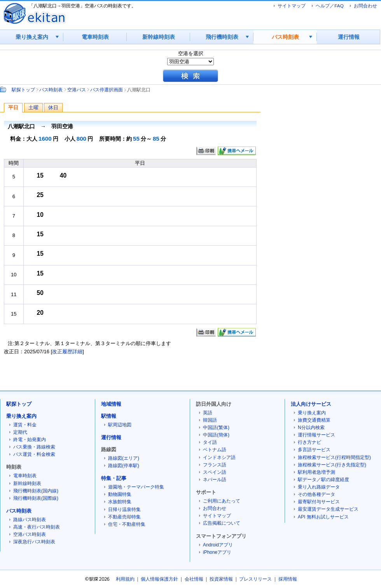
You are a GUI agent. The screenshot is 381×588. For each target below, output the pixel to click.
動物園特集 (120, 494)
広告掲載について (222, 523)
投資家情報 (221, 579)
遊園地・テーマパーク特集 (136, 487)
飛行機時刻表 (222, 37)
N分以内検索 (311, 427)
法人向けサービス (311, 404)
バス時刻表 (285, 37)
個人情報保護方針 (159, 579)
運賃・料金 (25, 425)
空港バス (77, 90)
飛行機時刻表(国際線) (36, 498)
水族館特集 (120, 502)
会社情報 (194, 579)
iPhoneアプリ (217, 552)
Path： (4, 89)
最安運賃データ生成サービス (328, 509)
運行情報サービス (316, 435)
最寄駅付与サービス (319, 502)
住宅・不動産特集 (127, 524)
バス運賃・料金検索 (34, 454)
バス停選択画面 (107, 90)
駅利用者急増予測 (316, 472)
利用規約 (125, 579)
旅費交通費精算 (314, 420)
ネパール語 (215, 480)
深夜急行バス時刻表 (34, 542)
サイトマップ (292, 6)
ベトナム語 (215, 450)
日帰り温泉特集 (124, 509)
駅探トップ (23, 90)
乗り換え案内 (32, 37)
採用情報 (288, 579)
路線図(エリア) (124, 458)
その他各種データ (316, 494)
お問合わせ (365, 6)
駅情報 (109, 416)
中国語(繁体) (216, 427)
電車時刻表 (95, 37)
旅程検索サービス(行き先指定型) (332, 465)
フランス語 (215, 465)
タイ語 (210, 442)
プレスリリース (255, 579)
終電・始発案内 (30, 440)
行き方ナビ (309, 442)
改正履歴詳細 (67, 352)
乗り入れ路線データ (319, 487)
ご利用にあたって (222, 501)
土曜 (33, 107)
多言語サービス (314, 450)
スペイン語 (215, 472)
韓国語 (210, 420)
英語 (208, 413)
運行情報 (349, 37)
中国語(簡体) (216, 435)
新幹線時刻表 (159, 37)
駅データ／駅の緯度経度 (323, 480)
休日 (53, 107)
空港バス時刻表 (30, 534)
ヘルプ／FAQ (329, 6)
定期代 (20, 432)
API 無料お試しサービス (323, 517)
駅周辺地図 (120, 425)
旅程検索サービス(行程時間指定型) (334, 457)
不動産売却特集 (124, 517)
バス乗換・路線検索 (34, 447)
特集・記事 (114, 478)
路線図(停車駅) (124, 466)
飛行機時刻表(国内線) (36, 491)
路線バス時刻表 (30, 520)
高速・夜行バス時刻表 (37, 527)
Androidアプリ (218, 545)
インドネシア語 (219, 457)
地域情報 (111, 404)
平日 (13, 107)
